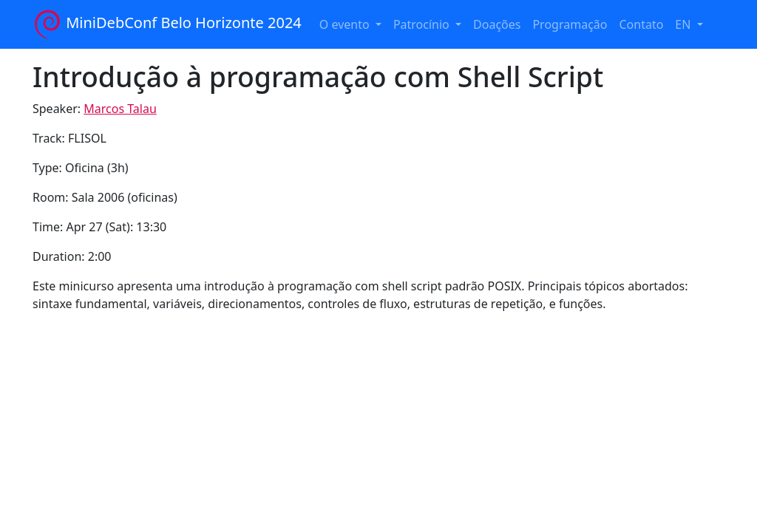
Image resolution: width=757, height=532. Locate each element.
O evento (346, 24)
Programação (570, 24)
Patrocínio (423, 24)
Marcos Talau (120, 109)
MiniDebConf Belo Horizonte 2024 (167, 24)
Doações (497, 24)
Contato (641, 24)
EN (684, 24)
